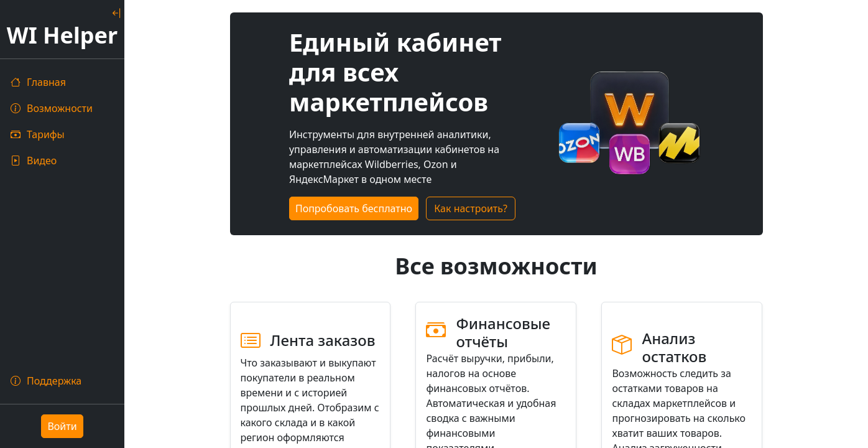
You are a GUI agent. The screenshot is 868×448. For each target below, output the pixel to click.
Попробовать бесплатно (354, 208)
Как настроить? (471, 208)
